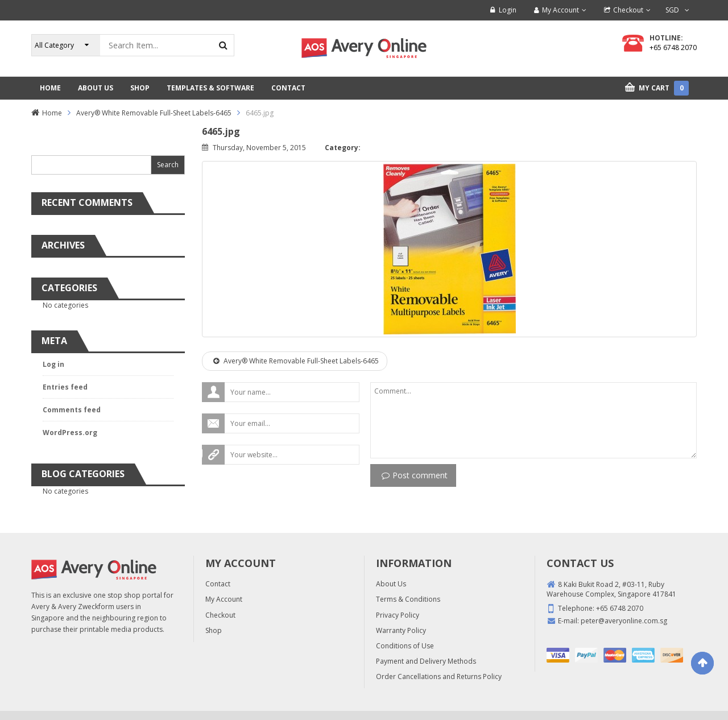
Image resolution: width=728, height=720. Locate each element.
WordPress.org (70, 433)
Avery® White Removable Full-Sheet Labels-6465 (154, 113)
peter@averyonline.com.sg (624, 621)
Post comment (415, 475)
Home (52, 113)
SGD (672, 10)
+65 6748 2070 (673, 47)
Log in (53, 364)
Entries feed (65, 387)
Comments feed (72, 410)
